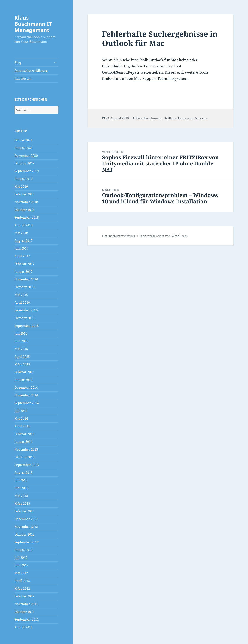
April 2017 (22, 256)
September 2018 (27, 217)
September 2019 (27, 171)
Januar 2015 (23, 380)
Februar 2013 (24, 511)
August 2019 (24, 179)
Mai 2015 (21, 349)
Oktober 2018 (25, 210)
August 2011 (24, 627)
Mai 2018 (21, 233)
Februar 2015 (24, 372)
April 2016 (22, 302)
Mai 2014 (21, 418)
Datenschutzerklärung (31, 71)
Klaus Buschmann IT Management (33, 24)
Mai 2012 (21, 573)
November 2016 (26, 279)
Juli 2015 (21, 333)
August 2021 (24, 148)
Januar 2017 (23, 272)
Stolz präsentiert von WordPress (164, 236)
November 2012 (26, 527)
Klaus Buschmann (149, 118)
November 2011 (26, 604)
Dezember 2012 (26, 519)
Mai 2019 (21, 187)
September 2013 (27, 465)
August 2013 (24, 473)
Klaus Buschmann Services (188, 118)
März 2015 (22, 364)
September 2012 (27, 542)
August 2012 (24, 550)
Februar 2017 (24, 264)
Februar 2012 (24, 596)
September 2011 (27, 619)
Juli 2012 (21, 558)
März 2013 (22, 503)
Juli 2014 (21, 411)
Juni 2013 (21, 488)
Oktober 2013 (25, 457)
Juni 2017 (21, 248)
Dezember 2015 (26, 310)
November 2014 (26, 395)
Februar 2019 (24, 194)
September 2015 (27, 326)
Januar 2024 (23, 140)
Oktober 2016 (25, 287)
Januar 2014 (23, 442)
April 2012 (22, 581)
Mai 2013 (21, 496)
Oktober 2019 (25, 163)
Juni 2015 (21, 341)
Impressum (23, 78)
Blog (18, 63)
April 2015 (22, 357)
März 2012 (22, 589)
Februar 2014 (24, 434)
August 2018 (24, 225)
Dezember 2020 (26, 156)
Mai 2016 (21, 295)
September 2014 (27, 403)
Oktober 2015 (25, 318)
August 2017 (24, 241)
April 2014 (22, 426)
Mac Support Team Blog (155, 78)
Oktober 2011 (25, 612)
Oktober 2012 (25, 534)
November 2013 (26, 449)
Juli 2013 (21, 480)
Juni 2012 (21, 565)
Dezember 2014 (26, 388)
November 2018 (26, 202)
